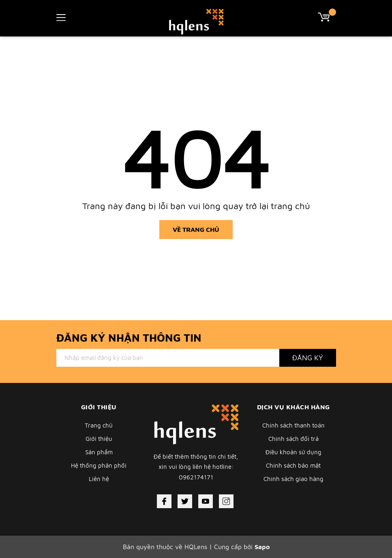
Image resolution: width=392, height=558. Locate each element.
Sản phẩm (99, 452)
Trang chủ (99, 425)
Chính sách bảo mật (293, 465)
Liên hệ (99, 479)
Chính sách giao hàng (293, 479)
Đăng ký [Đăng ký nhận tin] (308, 358)
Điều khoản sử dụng (293, 452)
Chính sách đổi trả (293, 439)
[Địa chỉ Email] (168, 358)
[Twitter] (185, 501)
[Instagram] (226, 501)
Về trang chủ (196, 229)
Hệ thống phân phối (99, 465)
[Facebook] (164, 501)
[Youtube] (206, 501)
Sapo (262, 547)
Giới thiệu (99, 439)
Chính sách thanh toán (293, 425)
